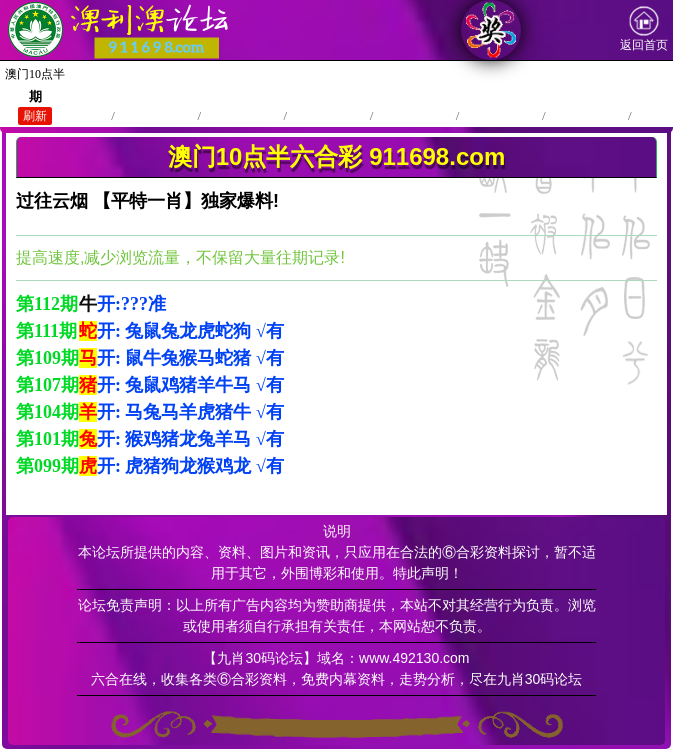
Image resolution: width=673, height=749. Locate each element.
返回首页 (644, 29)
